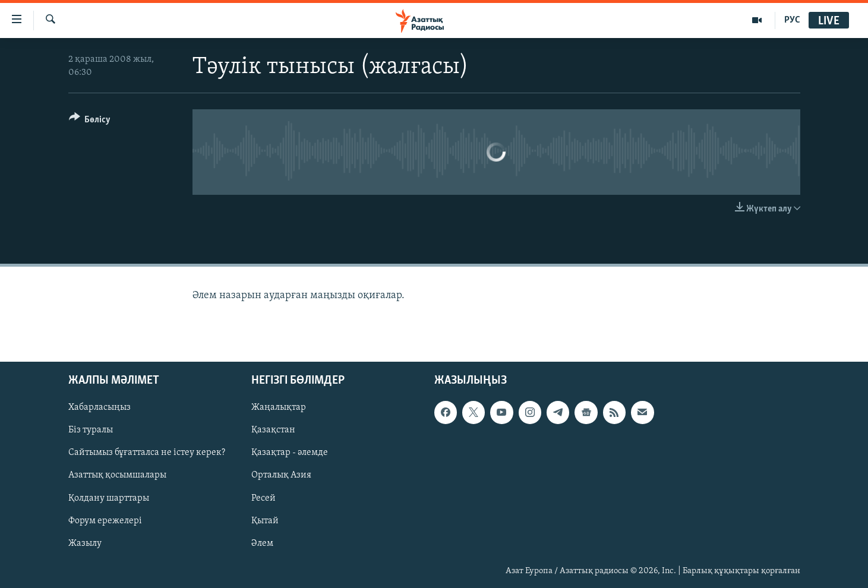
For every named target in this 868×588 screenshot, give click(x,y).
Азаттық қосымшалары (117, 475)
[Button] (90, 121)
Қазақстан (273, 430)
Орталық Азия (281, 475)
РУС (792, 20)
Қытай (265, 520)
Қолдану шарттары (109, 498)
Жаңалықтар (279, 407)
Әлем (262, 543)
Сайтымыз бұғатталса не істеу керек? (147, 453)
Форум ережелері (105, 520)
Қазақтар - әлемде (290, 453)
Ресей (263, 498)
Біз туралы (91, 430)
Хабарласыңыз (100, 407)
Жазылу (85, 543)
